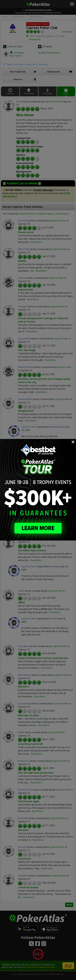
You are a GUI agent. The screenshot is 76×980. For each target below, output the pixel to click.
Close (73, 442)
